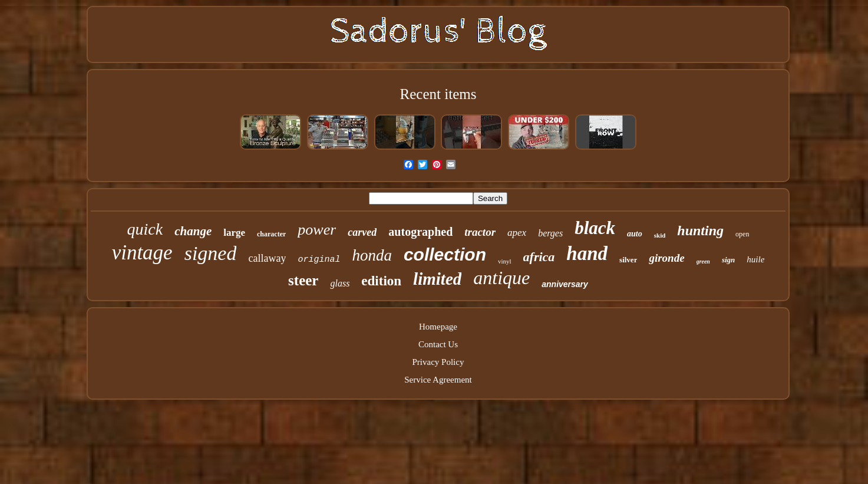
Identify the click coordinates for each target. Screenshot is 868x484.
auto (635, 234)
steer (303, 280)
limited (437, 279)
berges (550, 233)
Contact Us (438, 344)
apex (517, 233)
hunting (700, 231)
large (234, 233)
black (595, 228)
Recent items (438, 94)
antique (501, 278)
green (703, 261)
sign (728, 260)
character (271, 234)
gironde (666, 258)
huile (755, 259)
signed (211, 253)
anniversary (565, 284)
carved (362, 232)
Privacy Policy (438, 362)
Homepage (438, 327)
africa (539, 257)
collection (445, 254)
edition (381, 281)
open (742, 234)
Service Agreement (438, 380)
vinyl (505, 261)
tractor (480, 232)
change (193, 231)
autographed (420, 232)
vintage (142, 253)
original (319, 260)
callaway (267, 258)
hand (587, 253)
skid (660, 235)
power (317, 230)
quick (145, 229)
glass (340, 283)
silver (628, 260)
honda (372, 255)
